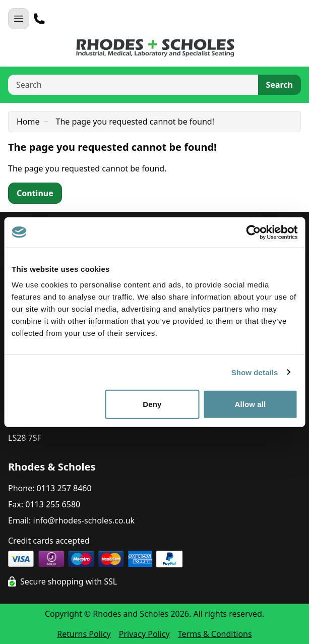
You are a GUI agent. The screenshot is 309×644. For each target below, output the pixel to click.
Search (280, 85)
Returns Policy (84, 634)
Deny (152, 404)
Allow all (251, 404)
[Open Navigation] (19, 19)
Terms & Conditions (215, 634)
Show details (255, 372)
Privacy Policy (144, 634)
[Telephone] (39, 19)
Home (28, 122)
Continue (35, 193)
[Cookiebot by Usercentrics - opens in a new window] (253, 232)
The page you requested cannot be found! (135, 122)
